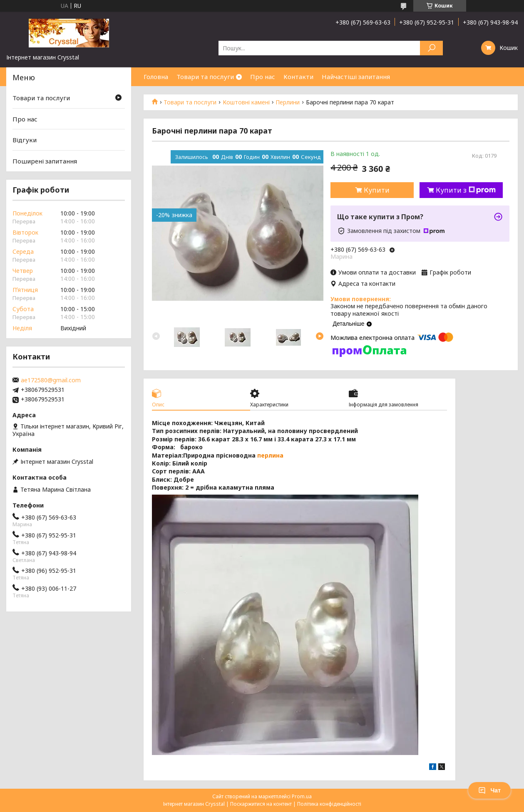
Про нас (263, 77)
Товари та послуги (205, 77)
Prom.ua (302, 796)
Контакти (298, 77)
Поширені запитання (45, 161)
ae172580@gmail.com (51, 380)
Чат (489, 790)
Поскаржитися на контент (261, 804)
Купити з (466, 190)
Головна (156, 77)
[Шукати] (431, 48)
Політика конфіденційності (329, 804)
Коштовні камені (246, 102)
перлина (270, 455)
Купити (377, 190)
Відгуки (25, 140)
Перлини (288, 102)
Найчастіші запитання (356, 77)
